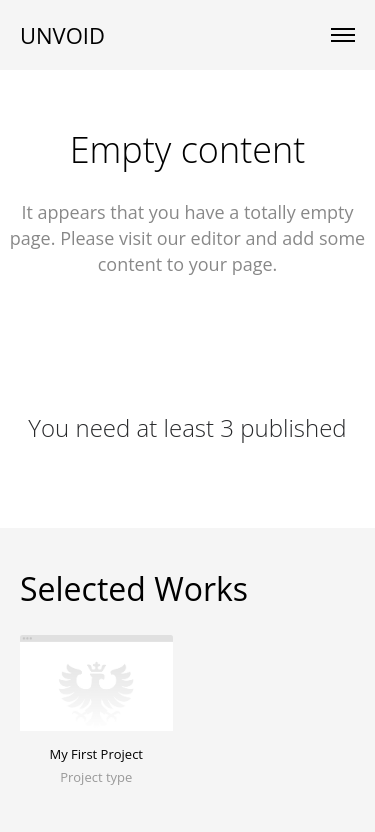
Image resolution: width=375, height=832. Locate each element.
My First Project (97, 754)
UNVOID (62, 35)
